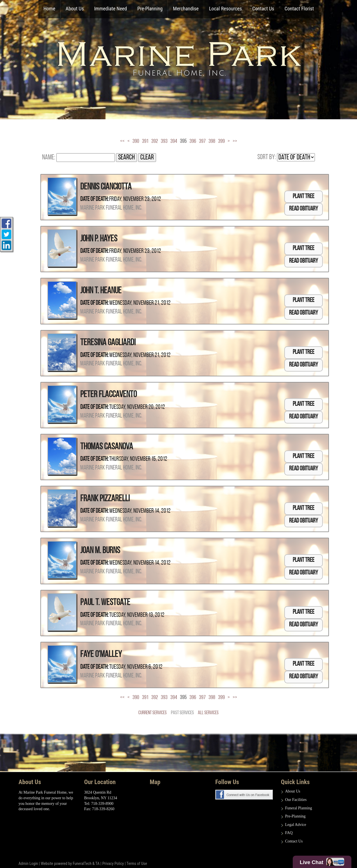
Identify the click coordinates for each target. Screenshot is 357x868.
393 (164, 141)
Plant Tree (304, 197)
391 (145, 141)
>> (235, 141)
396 (193, 141)
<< (122, 141)
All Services (208, 713)
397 (202, 141)
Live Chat (322, 862)
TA (98, 864)
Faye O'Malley (101, 655)
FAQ (289, 833)
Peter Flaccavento (108, 395)
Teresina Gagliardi (108, 343)
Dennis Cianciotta (106, 187)
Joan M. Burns (100, 551)
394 (174, 141)
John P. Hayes (99, 239)
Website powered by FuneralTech (66, 864)
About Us (293, 791)
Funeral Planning (299, 808)
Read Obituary (304, 209)
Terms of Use (137, 864)
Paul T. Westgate (105, 603)
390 (136, 141)
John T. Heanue (101, 291)
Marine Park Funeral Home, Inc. (111, 208)
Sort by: (267, 157)
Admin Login (28, 864)
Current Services (153, 713)
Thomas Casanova (107, 447)
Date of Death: (94, 199)
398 (212, 141)
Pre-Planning (295, 816)
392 (155, 141)
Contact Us (294, 841)
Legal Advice (296, 825)
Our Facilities (296, 800)
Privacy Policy (113, 864)
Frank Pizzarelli (105, 499)
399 (221, 141)
